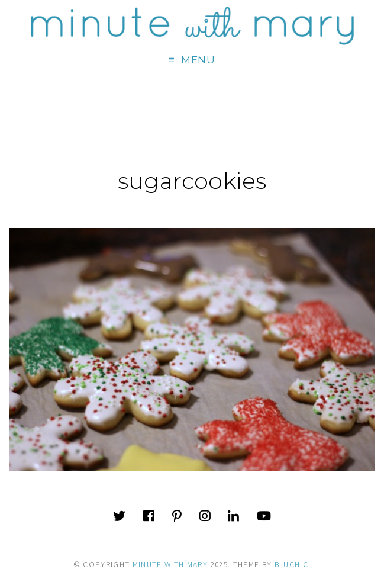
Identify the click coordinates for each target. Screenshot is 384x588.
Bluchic (291, 565)
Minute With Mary (170, 565)
